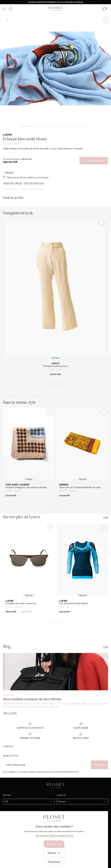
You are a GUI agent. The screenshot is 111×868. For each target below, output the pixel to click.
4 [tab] (70, 127)
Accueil (6, 189)
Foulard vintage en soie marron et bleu (26, 487)
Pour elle (14, 189)
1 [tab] (26, 127)
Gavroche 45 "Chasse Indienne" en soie (80, 487)
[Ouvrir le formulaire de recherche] (11, 9)
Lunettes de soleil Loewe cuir (21, 603)
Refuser (54, 853)
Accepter (54, 844)
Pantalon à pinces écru (56, 366)
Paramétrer (54, 862)
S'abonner (99, 765)
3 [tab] (56, 127)
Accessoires (24, 189)
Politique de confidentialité (65, 772)
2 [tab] (41, 127)
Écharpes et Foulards (38, 189)
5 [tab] (85, 127)
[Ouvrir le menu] (4, 9)
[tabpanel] (55, 68)
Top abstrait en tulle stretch (74, 603)
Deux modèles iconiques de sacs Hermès (32, 699)
